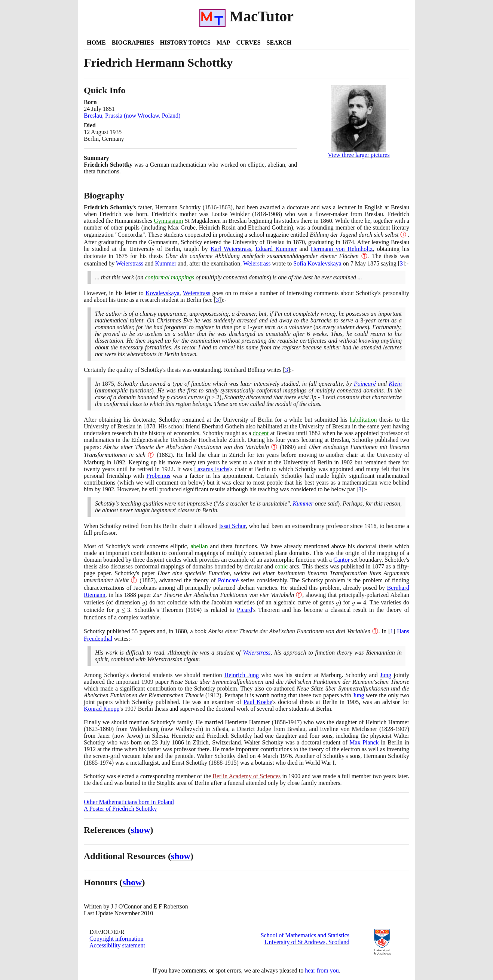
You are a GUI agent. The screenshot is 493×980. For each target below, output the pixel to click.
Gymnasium (168, 221)
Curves (248, 43)
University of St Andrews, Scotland (307, 942)
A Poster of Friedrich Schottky (120, 809)
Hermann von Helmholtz (342, 249)
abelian (199, 546)
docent (261, 433)
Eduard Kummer (276, 249)
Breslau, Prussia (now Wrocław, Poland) (132, 116)
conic (281, 566)
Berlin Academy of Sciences (246, 776)
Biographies (133, 43)
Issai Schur (232, 526)
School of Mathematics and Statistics (305, 935)
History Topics (185, 43)
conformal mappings (169, 277)
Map (223, 43)
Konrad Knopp (102, 709)
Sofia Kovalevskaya (317, 263)
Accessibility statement (117, 945)
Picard (244, 610)
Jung (386, 675)
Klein (395, 384)
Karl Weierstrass (231, 249)
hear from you (322, 970)
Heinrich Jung (242, 675)
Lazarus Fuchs (212, 469)
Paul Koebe (258, 702)
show (141, 830)
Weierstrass (130, 263)
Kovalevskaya (163, 293)
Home (96, 43)
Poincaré (365, 384)
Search (279, 43)
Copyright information (116, 939)
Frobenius (158, 476)
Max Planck (364, 742)
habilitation (363, 420)
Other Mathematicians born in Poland (129, 802)
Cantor (342, 560)
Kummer (166, 263)
